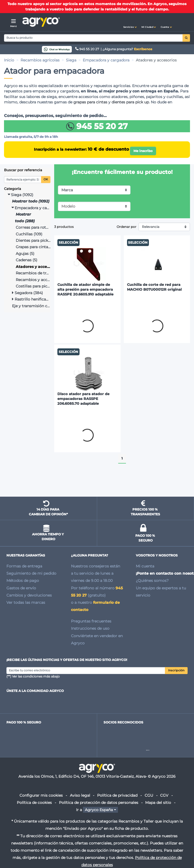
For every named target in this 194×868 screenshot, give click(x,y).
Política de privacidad (117, 795)
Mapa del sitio (158, 803)
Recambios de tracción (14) (33, 273)
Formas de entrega (24, 566)
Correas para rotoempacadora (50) (33, 227)
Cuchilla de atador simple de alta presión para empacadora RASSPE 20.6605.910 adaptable (85, 289)
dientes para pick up (130, 102)
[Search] (93, 38)
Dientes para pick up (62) (33, 240)
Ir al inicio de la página (97, 483)
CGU (149, 795)
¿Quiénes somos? (152, 581)
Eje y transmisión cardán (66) (31, 306)
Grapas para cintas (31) (33, 247)
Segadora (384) (27, 293)
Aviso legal (80, 795)
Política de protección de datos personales (99, 803)
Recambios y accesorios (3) (33, 280)
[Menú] (13, 22)
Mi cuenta (145, 566)
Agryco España (99, 810)
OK (46, 179)
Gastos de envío (21, 588)
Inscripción (176, 670)
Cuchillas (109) (29, 234)
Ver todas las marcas (26, 602)
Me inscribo (143, 151)
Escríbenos (143, 49)
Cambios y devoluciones (29, 595)
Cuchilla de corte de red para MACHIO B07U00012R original (154, 287)
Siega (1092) (21, 195)
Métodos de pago (23, 581)
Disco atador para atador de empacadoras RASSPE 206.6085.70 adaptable (83, 399)
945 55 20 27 (88, 49)
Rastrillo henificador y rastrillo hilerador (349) (31, 299)
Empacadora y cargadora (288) (31, 208)
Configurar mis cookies (41, 795)
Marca (67, 190)
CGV (164, 795)
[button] (130, 22)
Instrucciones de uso (90, 628)
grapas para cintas (90, 102)
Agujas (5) (25, 254)
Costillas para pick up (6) (33, 286)
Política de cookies (34, 803)
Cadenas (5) (27, 260)
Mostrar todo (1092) (31, 201)
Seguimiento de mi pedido (31, 573)
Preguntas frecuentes (91, 621)
